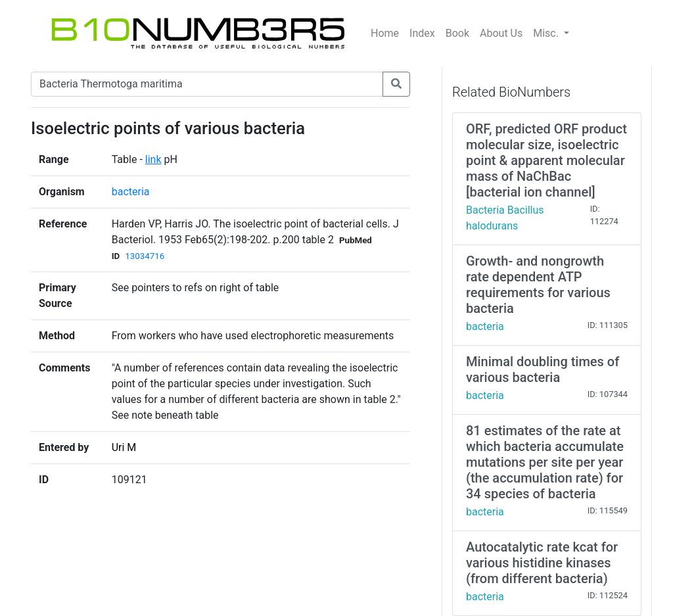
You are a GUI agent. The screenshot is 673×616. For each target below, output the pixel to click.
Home (385, 33)
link (153, 159)
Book (457, 33)
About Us (501, 33)
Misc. (547, 33)
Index (422, 33)
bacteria (131, 192)
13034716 (145, 256)
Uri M (124, 447)
